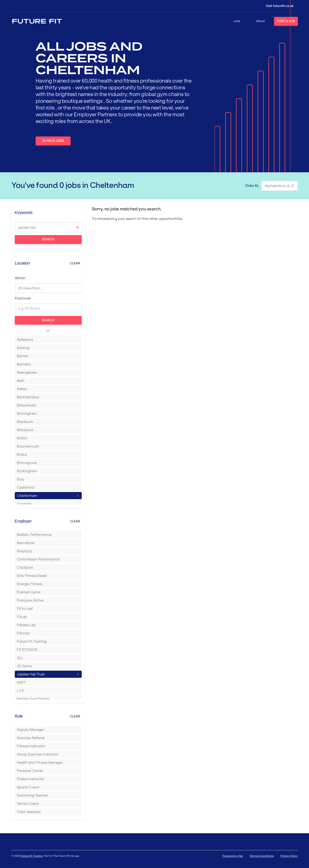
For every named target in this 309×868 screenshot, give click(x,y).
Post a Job (286, 21)
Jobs (237, 21)
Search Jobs (53, 141)
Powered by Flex (233, 856)
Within (20, 278)
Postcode (23, 298)
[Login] (277, 6)
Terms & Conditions (262, 856)
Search (48, 239)
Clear (75, 263)
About (260, 21)
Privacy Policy (289, 856)
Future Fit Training (32, 856)
